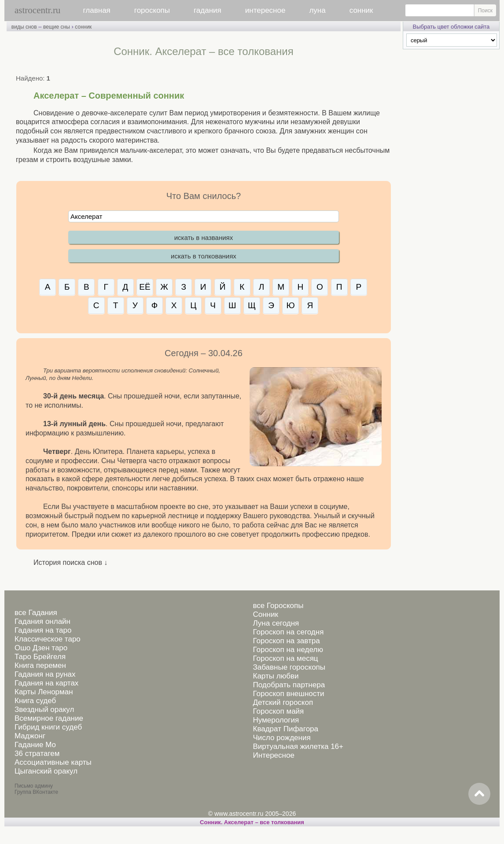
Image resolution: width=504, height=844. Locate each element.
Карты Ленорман (44, 692)
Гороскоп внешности (289, 694)
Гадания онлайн (42, 621)
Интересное (274, 755)
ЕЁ (145, 287)
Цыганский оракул (46, 771)
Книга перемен (40, 665)
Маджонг (30, 736)
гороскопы (152, 10)
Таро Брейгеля (40, 657)
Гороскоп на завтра (287, 641)
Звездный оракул (44, 709)
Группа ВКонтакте (36, 792)
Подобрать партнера (289, 685)
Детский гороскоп (283, 702)
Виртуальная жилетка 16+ (298, 746)
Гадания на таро (43, 630)
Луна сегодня (276, 623)
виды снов (24, 27)
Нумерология (276, 720)
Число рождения (282, 738)
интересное (265, 10)
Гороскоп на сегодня (289, 632)
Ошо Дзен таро (41, 648)
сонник (361, 10)
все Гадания (36, 613)
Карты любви (276, 676)
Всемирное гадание (49, 718)
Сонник (266, 614)
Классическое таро (48, 639)
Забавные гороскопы (289, 667)
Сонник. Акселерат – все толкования (252, 822)
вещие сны (57, 27)
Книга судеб (35, 701)
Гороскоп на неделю (288, 650)
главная (97, 10)
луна (317, 10)
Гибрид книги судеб (48, 727)
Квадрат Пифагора (286, 729)
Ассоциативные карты (53, 762)
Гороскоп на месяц (286, 658)
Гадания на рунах (45, 674)
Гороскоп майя (279, 711)
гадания (208, 10)
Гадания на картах (46, 683)
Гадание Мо (35, 745)
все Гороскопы (278, 606)
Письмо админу (34, 786)
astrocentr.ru (37, 10)
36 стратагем (37, 754)
